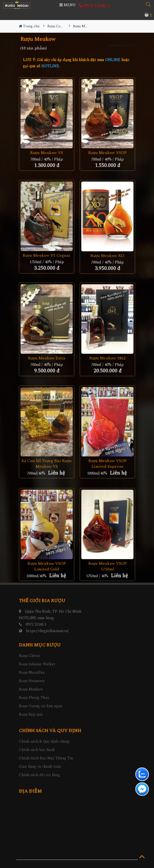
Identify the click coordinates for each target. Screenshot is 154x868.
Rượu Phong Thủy (34, 698)
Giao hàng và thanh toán (40, 767)
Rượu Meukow (31, 689)
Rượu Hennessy (32, 681)
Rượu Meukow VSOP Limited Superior (108, 464)
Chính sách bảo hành (37, 750)
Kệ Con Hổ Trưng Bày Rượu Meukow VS (47, 464)
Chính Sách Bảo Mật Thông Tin (46, 758)
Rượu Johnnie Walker (37, 664)
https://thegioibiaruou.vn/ (47, 631)
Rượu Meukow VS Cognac (47, 256)
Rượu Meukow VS (47, 153)
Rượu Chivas (29, 656)
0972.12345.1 (94, 6)
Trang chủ (29, 26)
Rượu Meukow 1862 (108, 358)
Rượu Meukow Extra (47, 358)
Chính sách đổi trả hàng (39, 775)
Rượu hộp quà (31, 714)
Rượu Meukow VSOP (108, 153)
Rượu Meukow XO (107, 256)
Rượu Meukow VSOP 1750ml (108, 566)
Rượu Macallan (32, 672)
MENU (68, 5)
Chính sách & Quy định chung (44, 741)
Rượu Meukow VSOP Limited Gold (47, 566)
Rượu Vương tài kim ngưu (41, 706)
